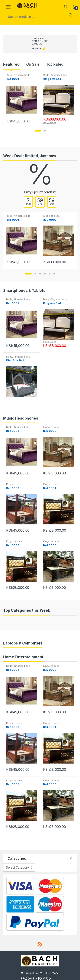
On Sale (33, 64)
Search (70, 17)
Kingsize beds (22, 75)
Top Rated (55, 64)
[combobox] (34, 17)
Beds (9, 75)
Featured (11, 64)
